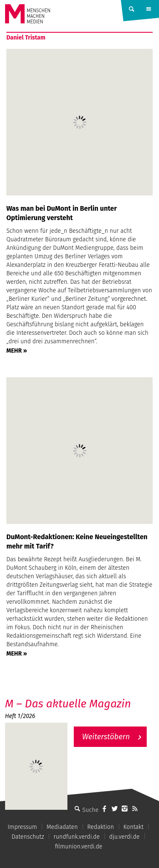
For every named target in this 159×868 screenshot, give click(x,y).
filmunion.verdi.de (79, 847)
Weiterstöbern (106, 737)
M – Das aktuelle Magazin (68, 704)
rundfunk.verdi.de (77, 837)
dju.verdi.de (125, 837)
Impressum (22, 827)
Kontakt (133, 827)
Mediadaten (62, 827)
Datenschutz (28, 837)
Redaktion (101, 827)
